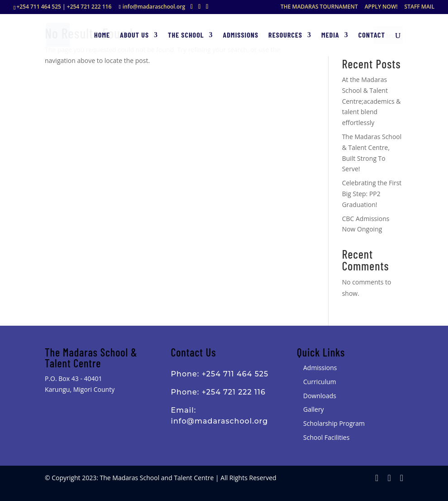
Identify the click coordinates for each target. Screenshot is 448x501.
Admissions (241, 35)
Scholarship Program (334, 423)
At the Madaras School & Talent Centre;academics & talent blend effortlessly (372, 101)
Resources (285, 35)
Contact (372, 35)
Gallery (314, 409)
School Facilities (326, 437)
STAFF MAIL (419, 7)
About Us (134, 35)
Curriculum (320, 382)
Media (330, 35)
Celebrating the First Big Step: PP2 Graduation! (372, 194)
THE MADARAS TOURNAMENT (319, 7)
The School (186, 35)
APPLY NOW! (381, 7)
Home (102, 35)
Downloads (320, 396)
